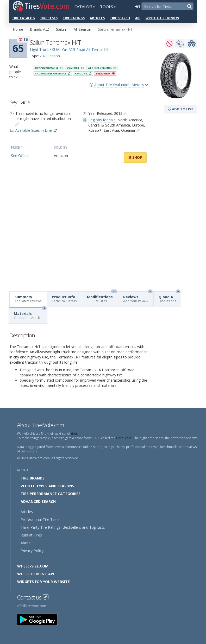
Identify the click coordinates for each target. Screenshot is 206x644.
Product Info (64, 299)
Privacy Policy (32, 551)
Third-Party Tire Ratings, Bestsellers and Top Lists (63, 527)
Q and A (170, 297)
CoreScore (124, 438)
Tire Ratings (74, 18)
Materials (30, 314)
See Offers (20, 156)
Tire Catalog (23, 18)
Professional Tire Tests (40, 519)
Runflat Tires (31, 535)
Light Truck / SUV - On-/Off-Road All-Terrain (67, 50)
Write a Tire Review (162, 18)
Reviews (138, 297)
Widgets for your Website (43, 582)
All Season (82, 29)
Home (18, 29)
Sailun (61, 29)
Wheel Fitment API (36, 574)
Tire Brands (33, 478)
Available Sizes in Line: (34, 130)
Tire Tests (49, 18)
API (138, 18)
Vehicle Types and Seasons (47, 486)
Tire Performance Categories (51, 494)
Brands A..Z (40, 29)
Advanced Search (38, 501)
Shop (135, 157)
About (26, 543)
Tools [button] (108, 7)
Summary (28, 299)
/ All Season (50, 56)
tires (74, 434)
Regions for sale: (102, 120)
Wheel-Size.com (33, 566)
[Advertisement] (79, 208)
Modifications (102, 297)
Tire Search (120, 18)
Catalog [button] (85, 7)
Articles (97, 18)
